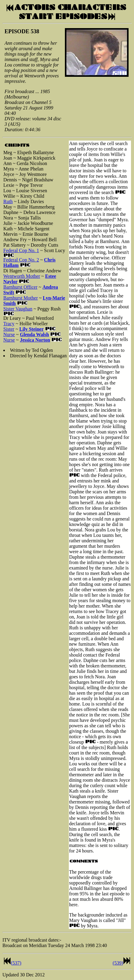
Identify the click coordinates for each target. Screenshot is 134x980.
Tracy (9, 324)
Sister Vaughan (18, 309)
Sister (9, 329)
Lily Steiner (31, 329)
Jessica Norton (35, 340)
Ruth (8, 201)
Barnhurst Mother (21, 298)
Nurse (9, 334)
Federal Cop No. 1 (21, 250)
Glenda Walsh (34, 334)
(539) (118, 963)
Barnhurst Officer (20, 287)
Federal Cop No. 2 (21, 260)
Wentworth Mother (22, 276)
